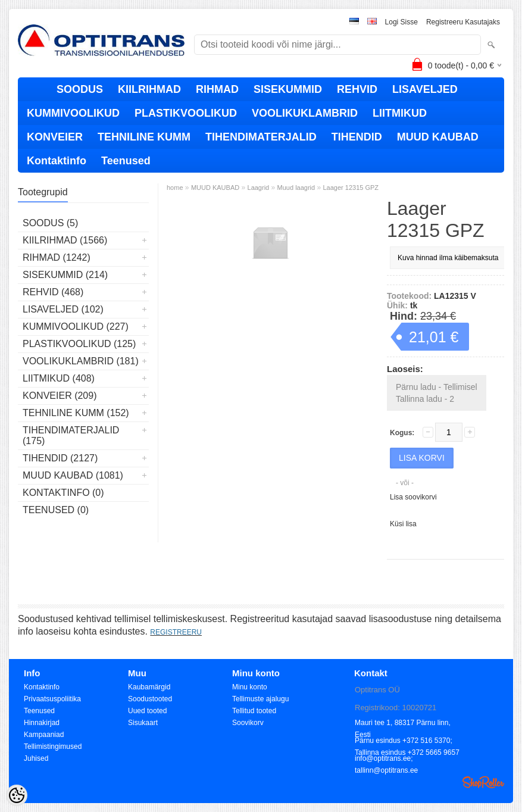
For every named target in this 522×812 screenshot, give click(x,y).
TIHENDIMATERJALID (261, 137)
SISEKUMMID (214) (65, 275)
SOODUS (80, 89)
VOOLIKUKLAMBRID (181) (81, 361)
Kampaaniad (44, 735)
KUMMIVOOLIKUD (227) (76, 327)
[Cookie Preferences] (17, 795)
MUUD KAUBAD (438, 137)
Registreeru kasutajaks (463, 22)
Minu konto (250, 687)
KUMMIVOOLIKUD (73, 113)
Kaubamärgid (149, 687)
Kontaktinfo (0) (63, 493)
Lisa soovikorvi (413, 497)
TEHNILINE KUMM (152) (76, 413)
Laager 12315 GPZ (351, 188)
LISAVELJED (425, 89)
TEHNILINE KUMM (144, 137)
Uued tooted (147, 711)
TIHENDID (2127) (60, 458)
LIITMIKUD (400, 113)
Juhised (36, 758)
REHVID (357, 89)
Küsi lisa (403, 524)
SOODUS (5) (50, 223)
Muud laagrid (296, 188)
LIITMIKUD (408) (59, 378)
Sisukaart (143, 723)
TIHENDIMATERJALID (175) (71, 435)
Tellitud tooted (254, 711)
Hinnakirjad (42, 723)
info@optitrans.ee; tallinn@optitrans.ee (386, 759)
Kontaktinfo (57, 161)
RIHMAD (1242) (57, 257)
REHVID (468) (53, 292)
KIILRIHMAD (149, 89)
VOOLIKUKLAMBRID (305, 113)
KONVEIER (55, 137)
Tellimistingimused (53, 747)
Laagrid (259, 188)
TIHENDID (357, 137)
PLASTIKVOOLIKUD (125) (79, 344)
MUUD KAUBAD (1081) (73, 475)
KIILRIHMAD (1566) (65, 240)
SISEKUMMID (288, 89)
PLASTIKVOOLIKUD (186, 113)
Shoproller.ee (483, 782)
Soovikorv (248, 723)
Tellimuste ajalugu (260, 699)
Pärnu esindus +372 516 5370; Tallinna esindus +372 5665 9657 (407, 741)
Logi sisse (401, 22)
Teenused (126, 161)
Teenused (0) (56, 510)
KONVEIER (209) (60, 396)
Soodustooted (150, 699)
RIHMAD (217, 89)
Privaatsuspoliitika (52, 699)
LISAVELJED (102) (63, 309)
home (175, 188)
